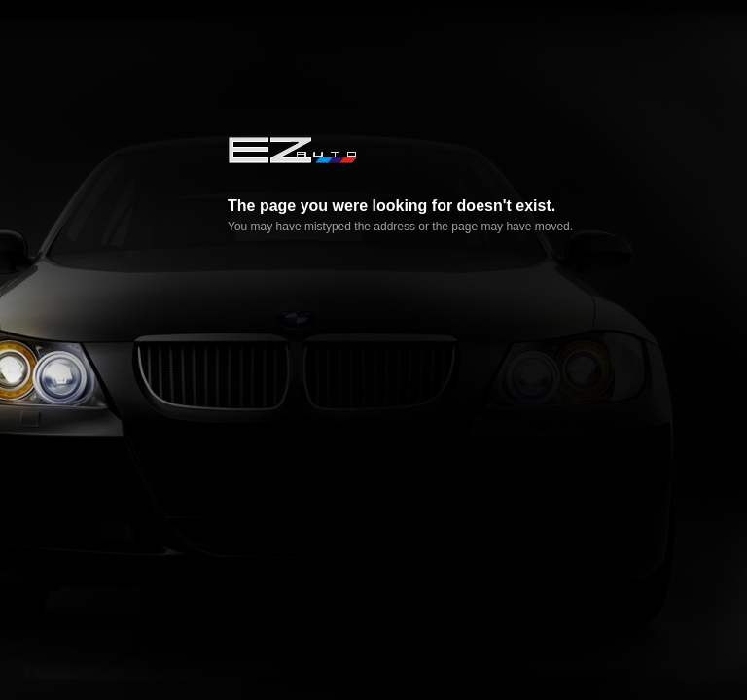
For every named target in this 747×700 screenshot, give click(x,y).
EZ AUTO (291, 150)
